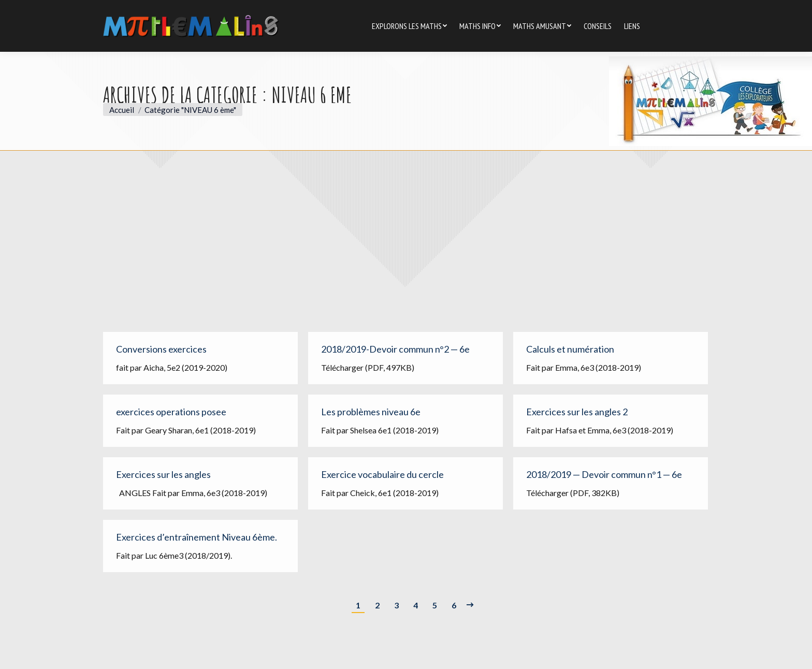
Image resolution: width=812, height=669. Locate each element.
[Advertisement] (406, 249)
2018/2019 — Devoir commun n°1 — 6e (604, 474)
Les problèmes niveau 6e (371, 412)
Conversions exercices (161, 349)
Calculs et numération (570, 349)
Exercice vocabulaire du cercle (382, 474)
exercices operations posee (171, 412)
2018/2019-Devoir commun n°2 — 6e (395, 349)
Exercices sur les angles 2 (577, 412)
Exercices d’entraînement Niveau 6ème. (197, 537)
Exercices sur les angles (163, 474)
